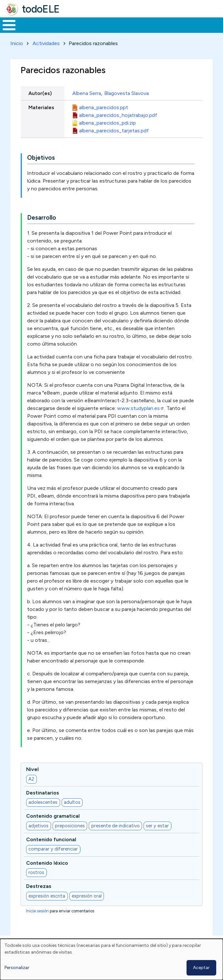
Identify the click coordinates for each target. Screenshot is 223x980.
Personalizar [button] (17, 968)
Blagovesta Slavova (127, 93)
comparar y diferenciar (53, 849)
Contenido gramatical (53, 816)
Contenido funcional (51, 839)
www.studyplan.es (141, 408)
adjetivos (38, 826)
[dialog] (111, 959)
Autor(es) (40, 93)
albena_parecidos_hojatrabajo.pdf (118, 115)
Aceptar (201, 968)
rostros (36, 872)
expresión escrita (47, 896)
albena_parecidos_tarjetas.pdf (114, 131)
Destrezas (39, 886)
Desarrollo (42, 218)
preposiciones (70, 826)
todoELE (41, 9)
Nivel (32, 769)
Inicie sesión (37, 911)
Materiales (41, 107)
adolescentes (43, 802)
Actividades (46, 43)
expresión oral (87, 896)
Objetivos (41, 158)
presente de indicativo (116, 826)
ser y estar (157, 826)
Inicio (17, 43)
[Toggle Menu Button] (9, 25)
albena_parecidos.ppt (104, 107)
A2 (31, 779)
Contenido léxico (47, 863)
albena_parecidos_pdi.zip (107, 123)
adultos (72, 802)
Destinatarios (43, 793)
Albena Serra (87, 93)
